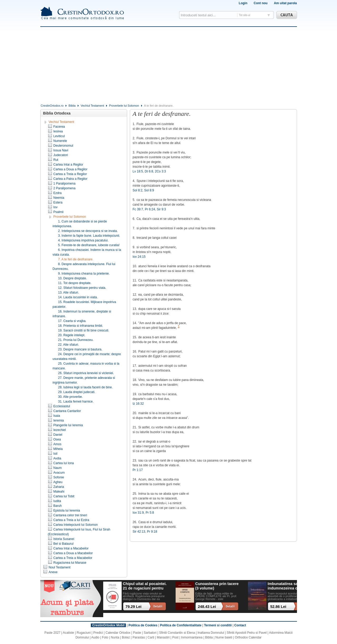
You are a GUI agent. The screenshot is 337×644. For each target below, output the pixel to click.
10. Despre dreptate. (73, 278)
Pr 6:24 (150, 209)
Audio (95, 637)
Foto (105, 637)
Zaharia (59, 487)
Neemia (59, 198)
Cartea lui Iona (64, 463)
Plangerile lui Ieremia (68, 425)
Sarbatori (150, 633)
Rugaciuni (84, 633)
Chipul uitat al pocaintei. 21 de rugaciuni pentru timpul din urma (145, 586)
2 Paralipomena (65, 188)
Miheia (58, 449)
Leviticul (59, 136)
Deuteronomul (63, 146)
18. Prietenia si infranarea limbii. (81, 326)
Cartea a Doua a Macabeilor (73, 553)
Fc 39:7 (138, 209)
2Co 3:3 (160, 171)
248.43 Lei (207, 607)
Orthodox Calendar (248, 637)
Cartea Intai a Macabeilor (71, 548)
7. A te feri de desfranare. (76, 259)
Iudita (57, 501)
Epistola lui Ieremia (67, 511)
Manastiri (163, 637)
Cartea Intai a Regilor (68, 165)
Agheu (58, 482)
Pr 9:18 (152, 532)
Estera (58, 202)
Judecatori (61, 155)
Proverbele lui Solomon (124, 106)
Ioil (55, 454)
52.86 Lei (278, 607)
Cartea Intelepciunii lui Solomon (76, 525)
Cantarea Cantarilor (67, 411)
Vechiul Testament (92, 106)
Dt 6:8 (149, 171)
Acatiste (69, 633)
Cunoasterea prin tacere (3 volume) (217, 586)
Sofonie (59, 477)
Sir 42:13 (139, 532)
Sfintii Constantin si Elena (177, 633)
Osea (57, 439)
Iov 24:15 (139, 257)
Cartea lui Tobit (64, 496)
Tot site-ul (245, 15)
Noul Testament (60, 567)
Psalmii (59, 212)
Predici (98, 633)
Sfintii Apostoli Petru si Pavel (247, 633)
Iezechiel (60, 430)
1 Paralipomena (65, 184)
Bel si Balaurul (64, 544)
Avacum (59, 473)
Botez (126, 637)
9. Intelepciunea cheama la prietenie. (84, 274)
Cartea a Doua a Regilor (70, 169)
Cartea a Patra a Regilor (70, 179)
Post (175, 637)
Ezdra (58, 193)
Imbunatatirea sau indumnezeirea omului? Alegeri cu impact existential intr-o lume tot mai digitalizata (289, 586)
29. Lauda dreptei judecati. (77, 392)
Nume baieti (224, 637)
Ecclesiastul (62, 406)
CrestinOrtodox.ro (52, 106)
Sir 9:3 (162, 209)
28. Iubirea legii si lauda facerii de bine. (85, 387)
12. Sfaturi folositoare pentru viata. (82, 288)
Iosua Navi (61, 150)
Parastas (139, 637)
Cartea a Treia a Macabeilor (73, 558)
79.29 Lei (134, 607)
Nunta (115, 637)
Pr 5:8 (150, 513)
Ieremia (59, 420)
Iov (56, 207)
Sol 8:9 (149, 190)
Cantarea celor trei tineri (70, 515)
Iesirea (58, 131)
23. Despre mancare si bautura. (80, 349)
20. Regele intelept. (72, 335)
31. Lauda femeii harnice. (76, 402)
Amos (58, 444)
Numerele (60, 141)
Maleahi (59, 492)
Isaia (57, 416)
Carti (151, 637)
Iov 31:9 (138, 513)
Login (243, 3)
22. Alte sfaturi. (69, 345)
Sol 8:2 (138, 190)
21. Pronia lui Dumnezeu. (76, 340)
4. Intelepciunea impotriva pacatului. (83, 240)
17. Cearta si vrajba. (72, 321)
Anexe (53, 572)
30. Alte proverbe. (71, 397)
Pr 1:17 (138, 470)
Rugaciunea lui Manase (70, 563)
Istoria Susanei (64, 539)
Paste (137, 633)
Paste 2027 (53, 633)
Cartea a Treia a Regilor (70, 174)
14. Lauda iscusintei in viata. (78, 297)
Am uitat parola (285, 3)
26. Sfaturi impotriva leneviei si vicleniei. (86, 373)
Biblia (72, 106)
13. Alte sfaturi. (69, 293)
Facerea (59, 127)
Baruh (58, 506)
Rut (56, 160)
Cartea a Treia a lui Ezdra (71, 520)
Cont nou (261, 3)
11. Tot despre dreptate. (75, 283)
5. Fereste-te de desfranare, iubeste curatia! (89, 245)
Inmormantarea (192, 637)
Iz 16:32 (138, 404)
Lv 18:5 (138, 171)
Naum (58, 468)
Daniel (58, 435)
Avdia (57, 458)
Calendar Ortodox (118, 633)
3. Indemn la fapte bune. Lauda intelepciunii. (89, 236)
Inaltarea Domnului (211, 633)
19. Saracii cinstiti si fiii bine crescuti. (84, 330)
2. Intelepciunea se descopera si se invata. (88, 231)
